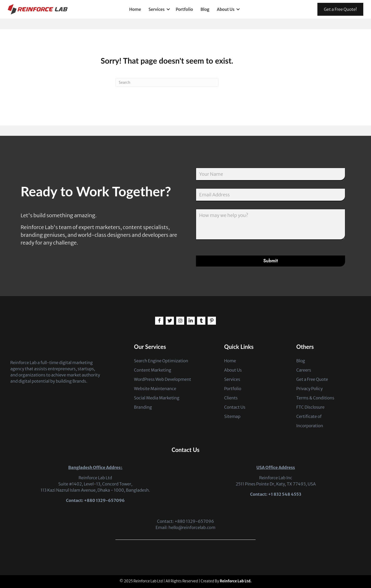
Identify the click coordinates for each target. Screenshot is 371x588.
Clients (231, 398)
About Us (226, 9)
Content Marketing (153, 370)
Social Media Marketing (157, 398)
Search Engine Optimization (161, 361)
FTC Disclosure (310, 407)
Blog (205, 9)
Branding (143, 407)
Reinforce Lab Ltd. (236, 581)
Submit (271, 261)
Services (157, 9)
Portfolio (184, 9)
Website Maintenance (155, 389)
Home (135, 9)
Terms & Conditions (315, 398)
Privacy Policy (309, 389)
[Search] (167, 82)
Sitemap (232, 416)
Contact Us (235, 407)
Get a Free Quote (312, 379)
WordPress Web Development (163, 379)
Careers (304, 370)
